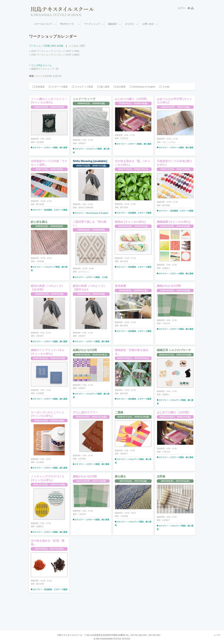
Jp (179, 8)
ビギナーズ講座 (58, 87)
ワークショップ (94, 24)
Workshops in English (143, 87)
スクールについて (45, 24)
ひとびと (132, 24)
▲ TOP (217, 635)
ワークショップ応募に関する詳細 (46, 46)
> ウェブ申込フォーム (40, 65)
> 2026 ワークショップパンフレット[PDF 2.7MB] (54, 51)
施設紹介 (114, 24)
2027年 (58, 76)
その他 (164, 87)
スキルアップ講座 (83, 87)
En (184, 8)
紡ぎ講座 (120, 87)
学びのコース (70, 24)
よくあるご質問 (77, 46)
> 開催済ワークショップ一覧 (44, 69)
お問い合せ (150, 24)
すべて (39, 76)
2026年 (49, 76)
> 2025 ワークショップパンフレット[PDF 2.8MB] (54, 55)
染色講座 (39, 87)
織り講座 (103, 87)
